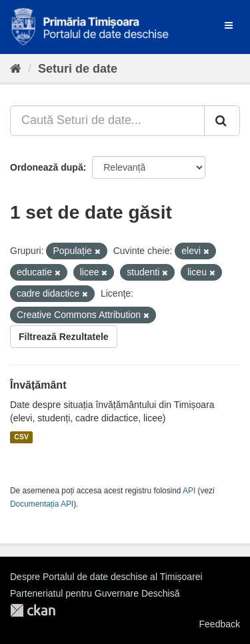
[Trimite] (222, 121)
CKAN (33, 610)
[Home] (16, 69)
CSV (21, 437)
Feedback (220, 624)
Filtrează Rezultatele (64, 337)
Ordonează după (47, 167)
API (189, 491)
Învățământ (38, 385)
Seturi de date (78, 69)
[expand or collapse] (229, 25)
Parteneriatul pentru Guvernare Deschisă (95, 593)
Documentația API (42, 504)
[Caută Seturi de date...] (107, 121)
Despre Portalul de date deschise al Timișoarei (106, 577)
